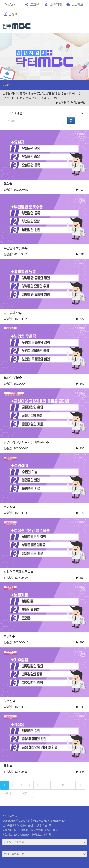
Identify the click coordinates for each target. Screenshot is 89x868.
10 (81, 785)
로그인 (34, 5)
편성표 (11, 14)
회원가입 (54, 5)
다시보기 (8, 85)
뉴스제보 (75, 5)
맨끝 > (26, 794)
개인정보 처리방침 (41, 835)
